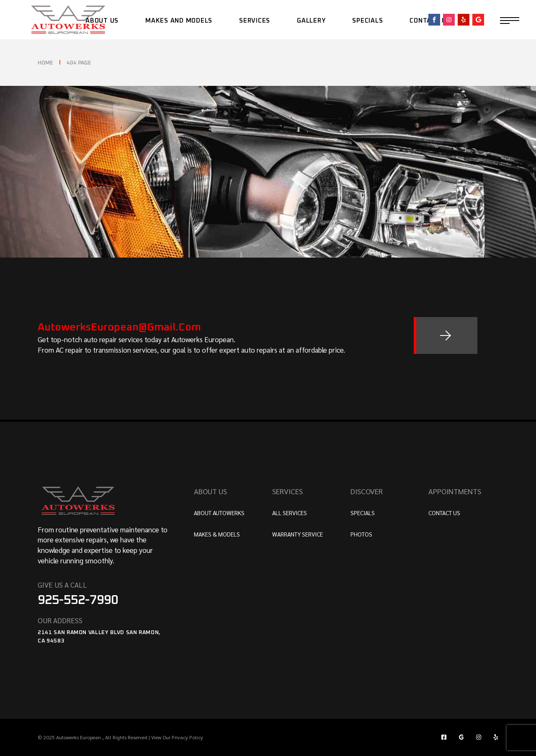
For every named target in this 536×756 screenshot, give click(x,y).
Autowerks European (79, 737)
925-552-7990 (78, 600)
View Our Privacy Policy (177, 737)
